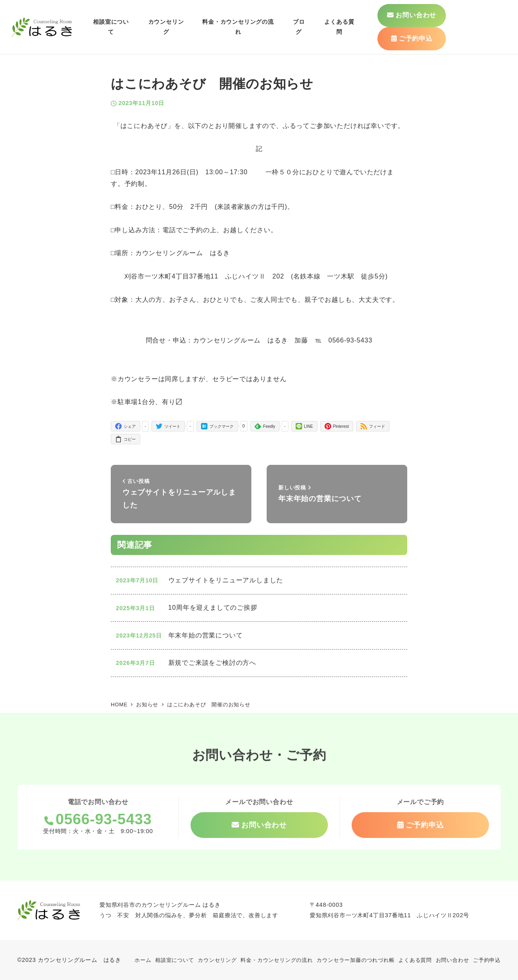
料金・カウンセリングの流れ (277, 960)
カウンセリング (217, 960)
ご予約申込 (487, 960)
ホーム (143, 960)
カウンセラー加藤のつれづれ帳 (355, 960)
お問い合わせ (453, 960)
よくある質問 (415, 960)
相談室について (175, 960)
